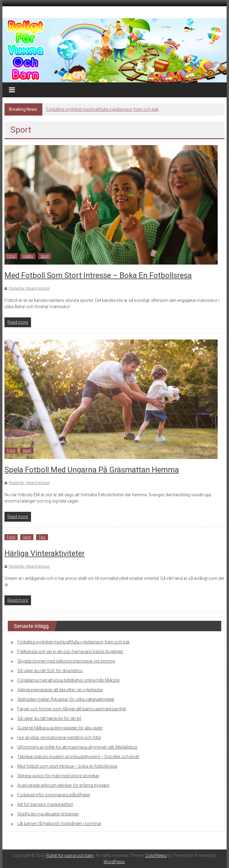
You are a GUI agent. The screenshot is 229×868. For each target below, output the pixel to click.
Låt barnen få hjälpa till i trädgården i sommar (59, 824)
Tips (42, 537)
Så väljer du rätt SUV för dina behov (50, 671)
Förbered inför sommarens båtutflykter (54, 795)
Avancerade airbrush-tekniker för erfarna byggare (63, 785)
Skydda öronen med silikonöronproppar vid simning (66, 661)
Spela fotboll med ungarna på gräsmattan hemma (92, 470)
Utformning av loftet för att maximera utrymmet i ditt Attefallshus (77, 747)
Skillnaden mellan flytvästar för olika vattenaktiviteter (66, 699)
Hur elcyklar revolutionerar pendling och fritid (59, 738)
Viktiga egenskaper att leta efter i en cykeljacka (60, 690)
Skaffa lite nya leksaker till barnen (48, 814)
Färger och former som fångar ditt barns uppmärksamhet (72, 709)
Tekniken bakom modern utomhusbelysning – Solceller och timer (78, 757)
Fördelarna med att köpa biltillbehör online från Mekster (69, 680)
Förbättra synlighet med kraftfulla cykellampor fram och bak (102, 109)
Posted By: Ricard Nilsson (29, 288)
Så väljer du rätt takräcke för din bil (49, 718)
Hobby (28, 256)
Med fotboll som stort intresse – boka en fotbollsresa (98, 275)
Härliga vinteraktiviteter (45, 553)
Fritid (11, 256)
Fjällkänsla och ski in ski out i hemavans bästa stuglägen (70, 652)
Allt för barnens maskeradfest (45, 804)
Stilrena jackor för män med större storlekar (58, 776)
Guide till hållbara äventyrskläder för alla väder (60, 728)
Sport (45, 256)
